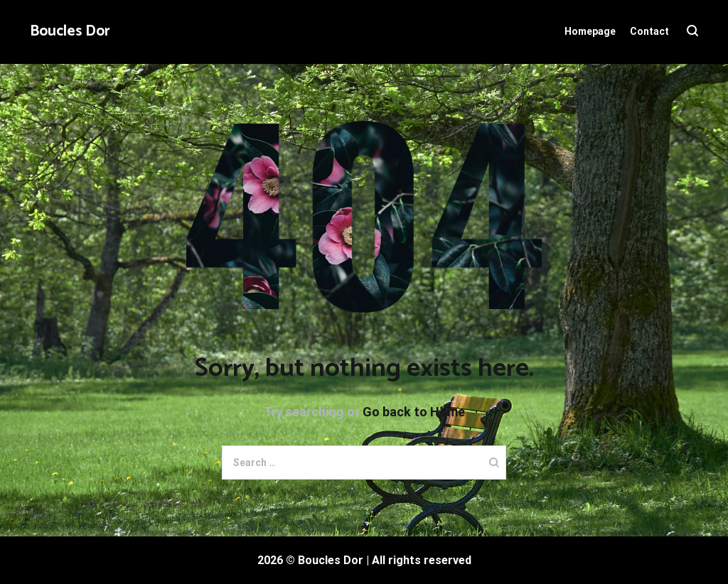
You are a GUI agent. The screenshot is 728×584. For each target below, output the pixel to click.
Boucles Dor (70, 31)
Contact (649, 31)
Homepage (590, 31)
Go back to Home (414, 412)
